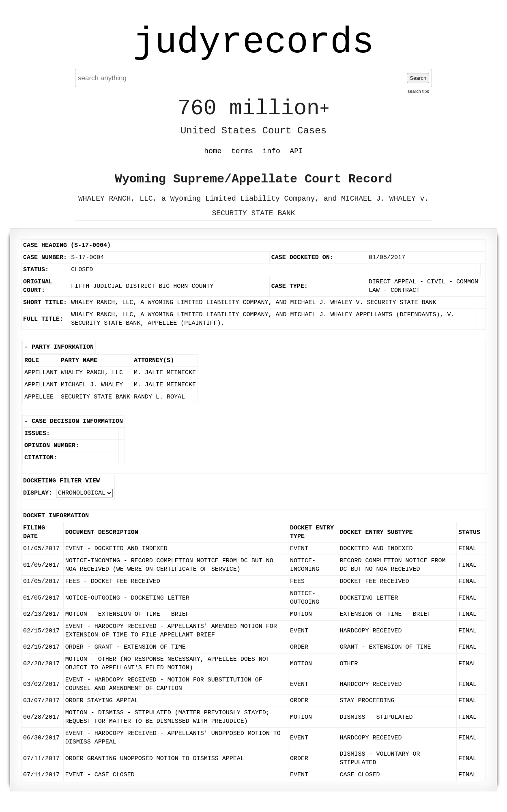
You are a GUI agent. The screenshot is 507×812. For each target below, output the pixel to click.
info (272, 151)
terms (242, 151)
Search (418, 78)
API (296, 151)
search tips (418, 91)
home (213, 151)
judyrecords (253, 43)
